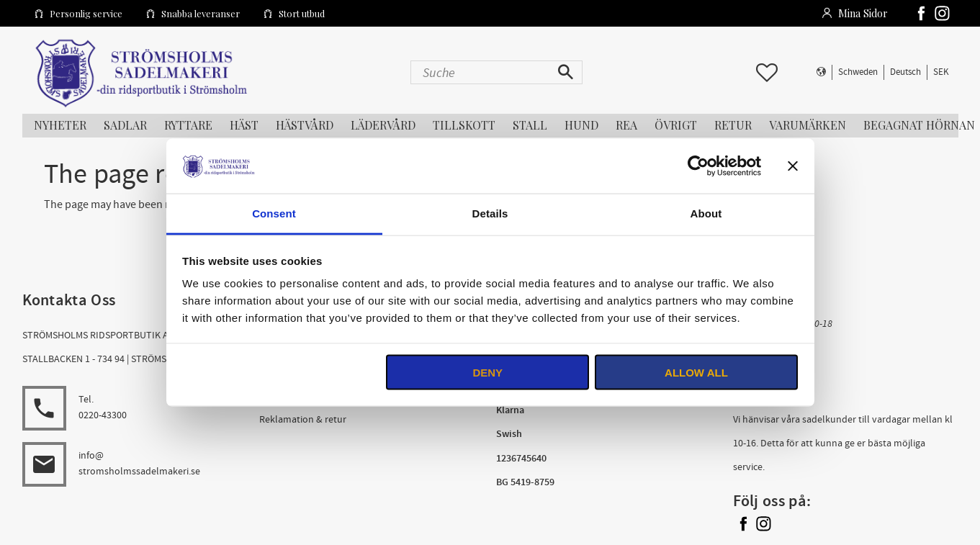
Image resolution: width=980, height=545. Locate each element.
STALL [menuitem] (530, 125)
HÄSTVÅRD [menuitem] (305, 125)
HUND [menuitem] (581, 125)
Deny (487, 372)
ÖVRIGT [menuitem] (676, 125)
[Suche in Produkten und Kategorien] (482, 72)
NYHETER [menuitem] (60, 125)
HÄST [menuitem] (244, 125)
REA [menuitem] (626, 125)
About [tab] (706, 213)
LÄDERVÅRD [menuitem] (383, 125)
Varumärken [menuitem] (808, 125)
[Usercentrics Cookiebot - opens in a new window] (698, 166)
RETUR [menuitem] (733, 125)
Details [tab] (490, 213)
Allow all (696, 372)
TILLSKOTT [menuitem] (464, 125)
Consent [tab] (274, 213)
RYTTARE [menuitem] (188, 125)
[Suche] (567, 72)
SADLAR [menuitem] (125, 125)
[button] (767, 73)
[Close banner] (793, 166)
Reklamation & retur (303, 419)
